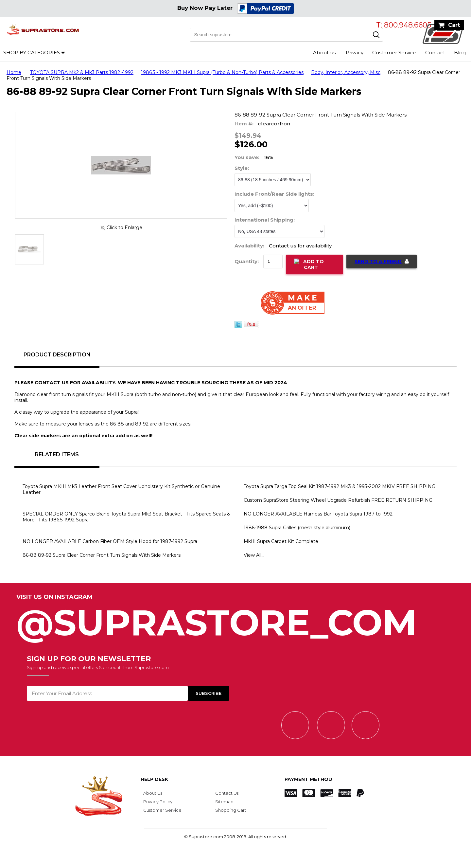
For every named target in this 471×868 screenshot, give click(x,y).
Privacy (355, 53)
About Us (153, 793)
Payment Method (308, 779)
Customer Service (394, 53)
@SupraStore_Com (235, 619)
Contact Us (227, 793)
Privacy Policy (158, 802)
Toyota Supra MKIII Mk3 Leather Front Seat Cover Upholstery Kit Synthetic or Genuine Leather (121, 489)
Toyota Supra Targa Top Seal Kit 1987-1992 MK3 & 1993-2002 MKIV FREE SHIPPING (340, 486)
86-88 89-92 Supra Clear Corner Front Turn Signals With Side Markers (102, 555)
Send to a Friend (378, 262)
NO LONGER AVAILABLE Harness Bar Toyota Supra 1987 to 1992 (318, 514)
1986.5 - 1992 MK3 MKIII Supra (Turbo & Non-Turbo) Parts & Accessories (222, 72)
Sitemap (224, 802)
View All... (254, 555)
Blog (460, 53)
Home (14, 72)
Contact (435, 53)
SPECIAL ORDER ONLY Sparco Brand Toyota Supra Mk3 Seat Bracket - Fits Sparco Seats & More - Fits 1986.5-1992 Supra (126, 517)
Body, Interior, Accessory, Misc (346, 72)
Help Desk (154, 779)
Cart (454, 25)
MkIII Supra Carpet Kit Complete (281, 541)
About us (324, 53)
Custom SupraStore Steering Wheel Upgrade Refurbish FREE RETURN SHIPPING (338, 500)
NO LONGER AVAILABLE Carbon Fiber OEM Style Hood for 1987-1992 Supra (110, 541)
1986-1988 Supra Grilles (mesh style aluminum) (297, 528)
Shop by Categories (32, 53)
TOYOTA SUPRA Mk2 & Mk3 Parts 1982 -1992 (82, 72)
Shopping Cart (231, 810)
